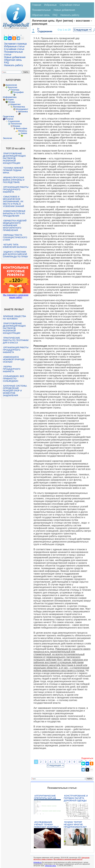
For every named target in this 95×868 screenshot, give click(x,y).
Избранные (50, 5)
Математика (19, 107)
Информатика (10, 97)
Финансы (23, 131)
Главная (36, 5)
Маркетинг (16, 104)
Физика (17, 126)
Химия (24, 133)
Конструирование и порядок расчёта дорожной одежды (76, 798)
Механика (23, 112)
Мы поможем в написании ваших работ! (16, 296)
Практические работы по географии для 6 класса (16, 340)
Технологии (16, 124)
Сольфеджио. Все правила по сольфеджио (13, 379)
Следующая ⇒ (82, 30)
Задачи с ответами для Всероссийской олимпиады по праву (15, 254)
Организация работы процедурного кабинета (16, 189)
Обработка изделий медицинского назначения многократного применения (15, 225)
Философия (21, 128)
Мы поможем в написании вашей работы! (68, 859)
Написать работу (13, 65)
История (9, 100)
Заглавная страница (15, 44)
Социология (14, 121)
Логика (11, 102)
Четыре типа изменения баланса (15, 246)
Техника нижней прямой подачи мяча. (13, 170)
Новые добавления (15, 57)
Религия (9, 119)
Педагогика (8, 116)
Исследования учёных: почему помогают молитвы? (46, 825)
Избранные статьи (14, 46)
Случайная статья (14, 49)
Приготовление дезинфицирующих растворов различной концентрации (14, 158)
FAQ (6, 63)
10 (80, 762)
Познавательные (41, 10)
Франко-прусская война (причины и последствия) (14, 180)
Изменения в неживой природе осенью (14, 359)
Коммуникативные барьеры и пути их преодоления (14, 213)
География (18, 92)
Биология (13, 87)
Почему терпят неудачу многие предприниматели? (75, 825)
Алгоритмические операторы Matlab (45, 797)
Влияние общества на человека (14, 317)
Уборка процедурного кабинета (12, 369)
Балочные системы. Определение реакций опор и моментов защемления (15, 391)
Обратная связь (13, 60)
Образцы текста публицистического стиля (15, 237)
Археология (11, 85)
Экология (7, 138)
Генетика (15, 90)
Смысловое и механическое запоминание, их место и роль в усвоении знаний (13, 201)
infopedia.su (37, 862)
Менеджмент (22, 109)
